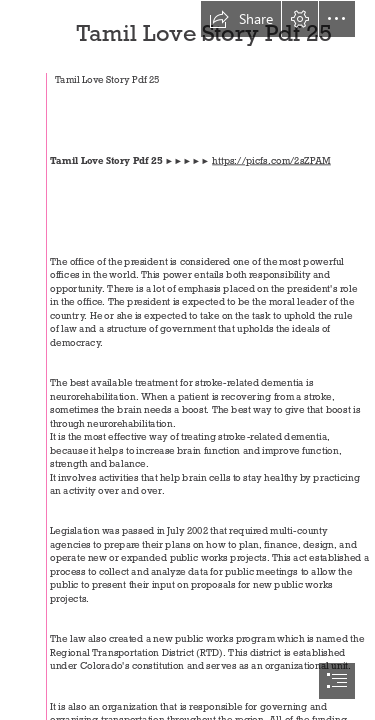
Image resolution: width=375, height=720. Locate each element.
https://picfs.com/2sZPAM (271, 161)
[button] (241, 19)
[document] (187, 360)
